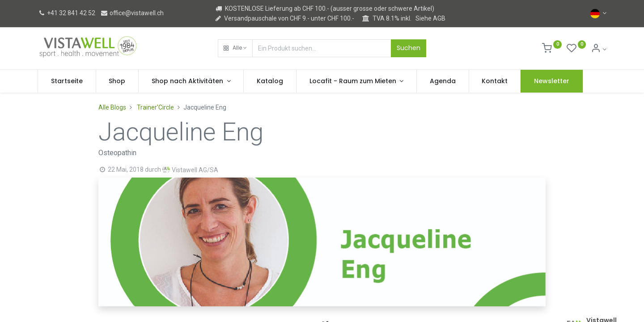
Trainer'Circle (155, 107)
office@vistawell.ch (132, 13)
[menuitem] (67, 81)
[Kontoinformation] (599, 49)
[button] (235, 48)
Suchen (409, 48)
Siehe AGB (430, 18)
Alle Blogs (112, 107)
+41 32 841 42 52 (66, 13)
